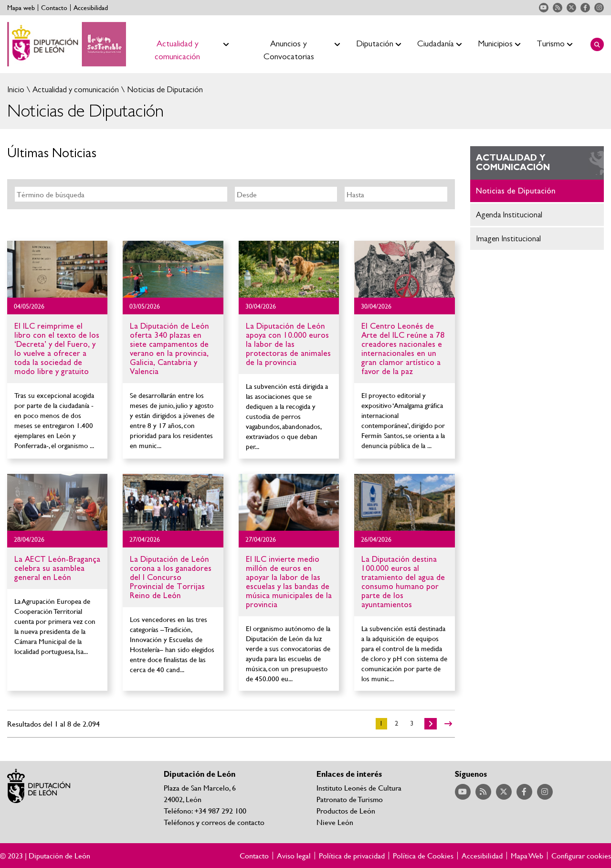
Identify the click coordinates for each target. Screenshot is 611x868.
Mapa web (21, 8)
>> (448, 724)
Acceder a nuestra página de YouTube (544, 8)
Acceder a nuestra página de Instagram (599, 8)
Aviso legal (294, 856)
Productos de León (346, 810)
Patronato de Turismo (350, 799)
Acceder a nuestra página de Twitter (571, 8)
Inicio (16, 90)
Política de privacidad (352, 856)
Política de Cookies (423, 856)
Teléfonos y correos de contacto (214, 822)
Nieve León (335, 822)
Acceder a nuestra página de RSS (558, 8)
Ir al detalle (57, 269)
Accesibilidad (91, 8)
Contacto (54, 8)
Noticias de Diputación (164, 90)
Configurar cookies (581, 856)
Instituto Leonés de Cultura (359, 788)
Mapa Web (527, 856)
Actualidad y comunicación (75, 90)
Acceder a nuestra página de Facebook (585, 8)
